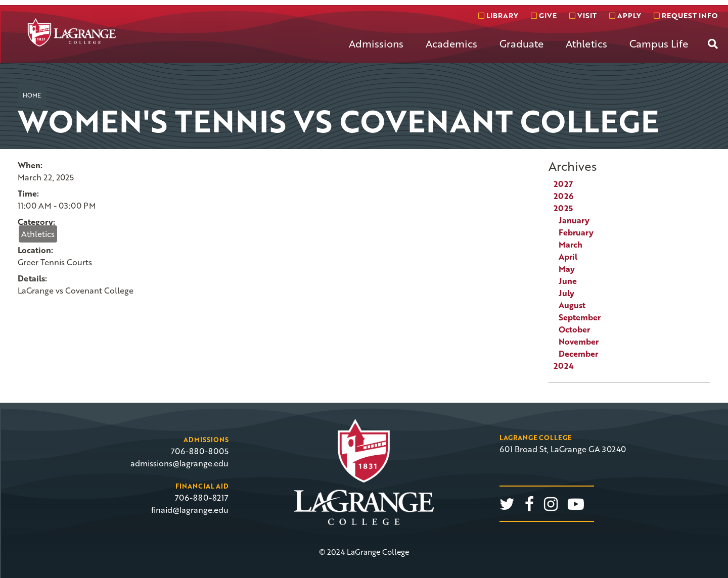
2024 (564, 366)
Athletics (586, 43)
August (572, 305)
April (568, 257)
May (567, 269)
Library (498, 15)
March (571, 245)
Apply (625, 15)
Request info (686, 15)
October (574, 329)
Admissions (376, 43)
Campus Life (659, 43)
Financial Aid (202, 486)
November (579, 342)
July (566, 293)
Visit (583, 15)
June (568, 281)
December (578, 354)
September (580, 317)
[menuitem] (376, 52)
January (574, 220)
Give (544, 15)
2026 (563, 196)
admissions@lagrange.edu (179, 463)
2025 (563, 208)
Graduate (521, 43)
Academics (451, 43)
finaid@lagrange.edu (190, 510)
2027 (563, 184)
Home (32, 95)
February (576, 232)
